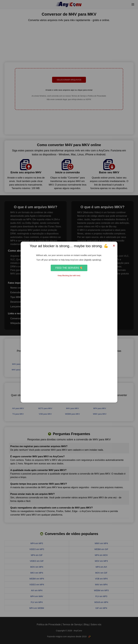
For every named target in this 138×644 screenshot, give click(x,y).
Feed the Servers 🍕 (69, 268)
